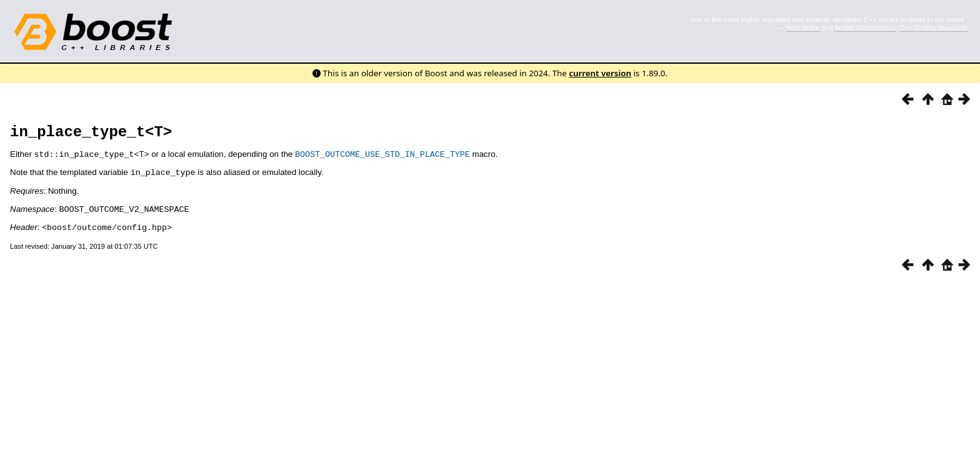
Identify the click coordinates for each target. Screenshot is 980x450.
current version (600, 73)
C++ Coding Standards (934, 27)
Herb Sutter (803, 27)
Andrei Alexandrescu (865, 27)
